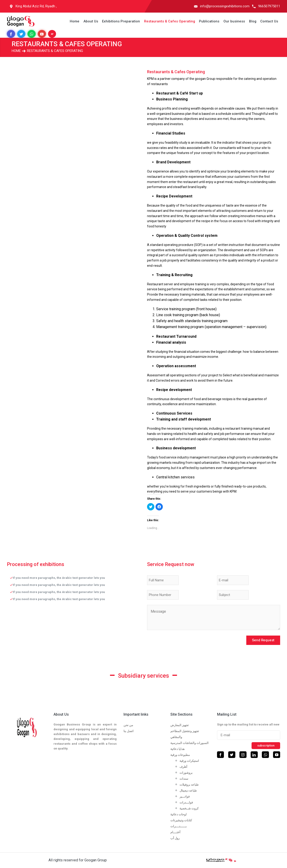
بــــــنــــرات (178, 826)
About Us (91, 21)
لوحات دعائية (178, 814)
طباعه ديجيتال (188, 791)
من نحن (128, 725)
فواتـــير (185, 797)
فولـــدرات (186, 802)
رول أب (175, 838)
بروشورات (186, 773)
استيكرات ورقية (189, 761)
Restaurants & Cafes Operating (170, 21)
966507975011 (269, 6)
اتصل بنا (129, 731)
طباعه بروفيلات (189, 785)
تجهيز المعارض (180, 725)
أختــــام (175, 832)
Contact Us (269, 21)
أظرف (183, 767)
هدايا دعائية (177, 749)
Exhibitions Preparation (121, 21)
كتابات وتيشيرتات (181, 820)
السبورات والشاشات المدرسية (189, 743)
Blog (253, 21)
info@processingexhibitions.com (225, 6)
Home (75, 21)
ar (52, 34)
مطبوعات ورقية (180, 755)
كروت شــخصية (189, 808)
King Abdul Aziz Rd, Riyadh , (36, 6)
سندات (184, 779)
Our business (234, 21)
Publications (209, 21)
